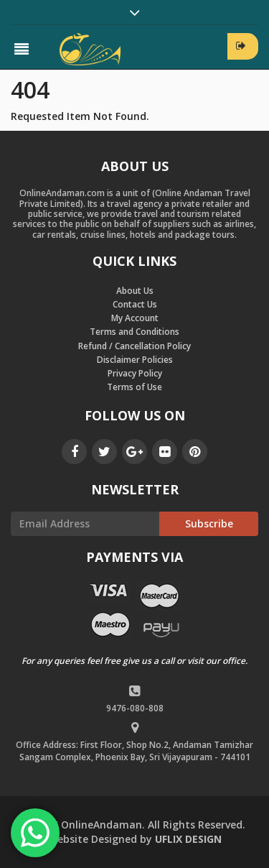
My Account (135, 318)
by (135, 839)
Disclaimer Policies (135, 360)
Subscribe (209, 523)
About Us (135, 291)
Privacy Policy (135, 373)
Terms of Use (134, 387)
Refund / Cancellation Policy (134, 346)
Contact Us (135, 304)
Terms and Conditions (134, 332)
